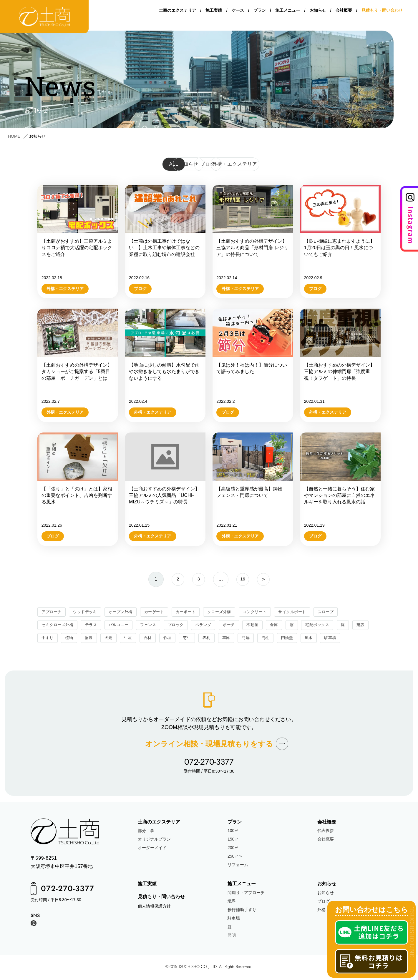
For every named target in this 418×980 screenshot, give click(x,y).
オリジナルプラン (154, 841)
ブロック (183, 626)
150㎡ (233, 841)
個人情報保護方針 (154, 908)
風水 (338, 640)
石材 (171, 640)
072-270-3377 (209, 764)
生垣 (151, 640)
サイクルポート (306, 612)
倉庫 (285, 626)
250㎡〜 (235, 858)
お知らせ (318, 12)
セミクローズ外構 (59, 626)
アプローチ (52, 612)
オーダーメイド (152, 850)
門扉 (273, 640)
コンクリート (266, 612)
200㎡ (233, 850)
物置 (111, 640)
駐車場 (360, 640)
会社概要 (344, 12)
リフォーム (238, 867)
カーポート (193, 612)
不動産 (263, 626)
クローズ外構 (228, 612)
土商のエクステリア (178, 12)
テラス (94, 626)
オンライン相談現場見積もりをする (209, 746)
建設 (46, 640)
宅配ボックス (330, 626)
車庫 (252, 640)
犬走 (131, 640)
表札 (232, 640)
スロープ (341, 612)
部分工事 (146, 833)
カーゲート (160, 612)
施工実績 (214, 12)
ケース (238, 12)
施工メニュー (288, 12)
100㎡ (233, 833)
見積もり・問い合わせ (382, 12)
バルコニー (123, 626)
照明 (232, 937)
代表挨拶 (326, 833)
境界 (232, 903)
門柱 (293, 640)
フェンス (154, 626)
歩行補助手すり (242, 911)
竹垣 (192, 640)
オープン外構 (125, 612)
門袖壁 (316, 640)
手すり (68, 640)
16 (244, 579)
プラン (260, 12)
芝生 (212, 640)
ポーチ (238, 626)
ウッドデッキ (87, 612)
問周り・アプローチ (246, 894)
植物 (91, 640)
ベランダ (211, 626)
